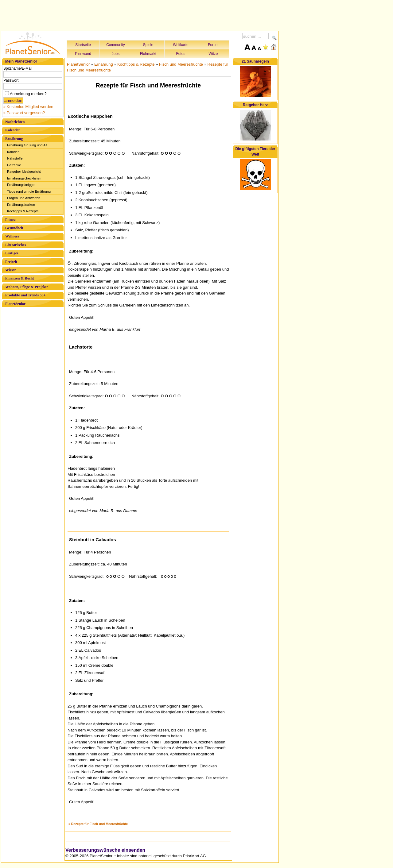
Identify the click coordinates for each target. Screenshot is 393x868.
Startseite (83, 45)
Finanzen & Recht (19, 278)
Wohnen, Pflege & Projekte (27, 287)
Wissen (11, 270)
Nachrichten (15, 122)
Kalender (13, 130)
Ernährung (14, 139)
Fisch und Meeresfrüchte (181, 64)
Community (116, 45)
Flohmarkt (148, 54)
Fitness (11, 220)
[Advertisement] (140, 14)
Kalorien (13, 152)
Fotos (181, 54)
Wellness (12, 236)
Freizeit (11, 262)
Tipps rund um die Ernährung (29, 191)
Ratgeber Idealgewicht (24, 172)
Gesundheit (14, 228)
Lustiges (12, 253)
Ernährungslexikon (21, 205)
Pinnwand (83, 54)
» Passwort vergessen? (24, 113)
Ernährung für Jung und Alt (27, 145)
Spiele (148, 45)
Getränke (14, 165)
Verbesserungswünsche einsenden (105, 850)
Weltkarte (181, 45)
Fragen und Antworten (24, 198)
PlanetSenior (15, 304)
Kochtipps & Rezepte (23, 211)
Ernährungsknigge (21, 185)
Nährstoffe (15, 158)
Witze (213, 54)
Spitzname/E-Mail (18, 68)
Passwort (11, 80)
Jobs (116, 54)
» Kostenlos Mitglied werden (28, 107)
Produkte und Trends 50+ (25, 295)
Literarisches (16, 245)
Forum (213, 45)
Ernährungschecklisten (24, 178)
